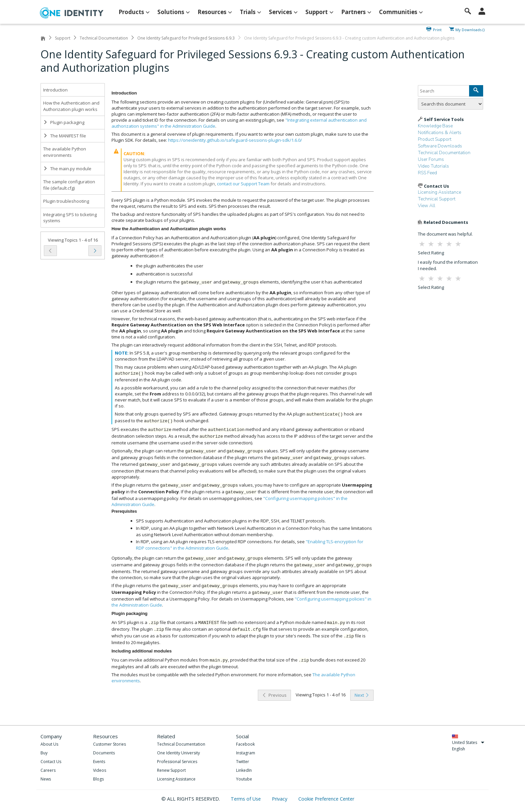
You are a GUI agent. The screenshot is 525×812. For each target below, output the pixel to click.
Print (437, 29)
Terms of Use (246, 799)
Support (63, 38)
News (46, 779)
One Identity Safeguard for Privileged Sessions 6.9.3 (186, 38)
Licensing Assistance (439, 192)
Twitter (243, 762)
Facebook (245, 744)
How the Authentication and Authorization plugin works (71, 106)
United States (468, 742)
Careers (48, 770)
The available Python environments (65, 152)
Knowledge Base (435, 126)
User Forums (431, 159)
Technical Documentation (104, 38)
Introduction (55, 90)
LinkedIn (244, 770)
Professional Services (177, 762)
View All (427, 206)
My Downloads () (470, 29)
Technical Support (437, 199)
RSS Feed (427, 173)
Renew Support (171, 770)
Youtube (244, 779)
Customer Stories (109, 744)
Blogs (98, 779)
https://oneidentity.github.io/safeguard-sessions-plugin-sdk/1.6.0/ (235, 140)
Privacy (280, 799)
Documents (104, 753)
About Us (49, 744)
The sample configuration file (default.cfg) (69, 185)
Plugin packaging (64, 122)
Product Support (435, 139)
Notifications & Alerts (440, 133)
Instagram (246, 753)
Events (99, 762)
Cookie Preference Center (326, 799)
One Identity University (178, 753)
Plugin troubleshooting (66, 201)
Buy (44, 753)
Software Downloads (440, 146)
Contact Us (51, 762)
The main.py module (67, 169)
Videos (100, 770)
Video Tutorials (433, 166)
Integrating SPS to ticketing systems (70, 218)
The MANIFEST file (65, 136)
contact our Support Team (243, 184)
